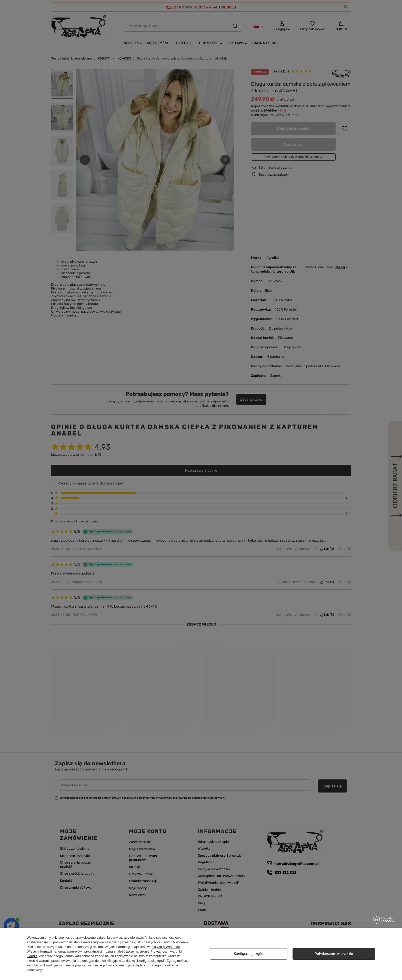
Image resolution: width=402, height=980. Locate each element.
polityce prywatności (165, 947)
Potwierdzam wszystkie (334, 954)
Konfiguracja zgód (249, 954)
